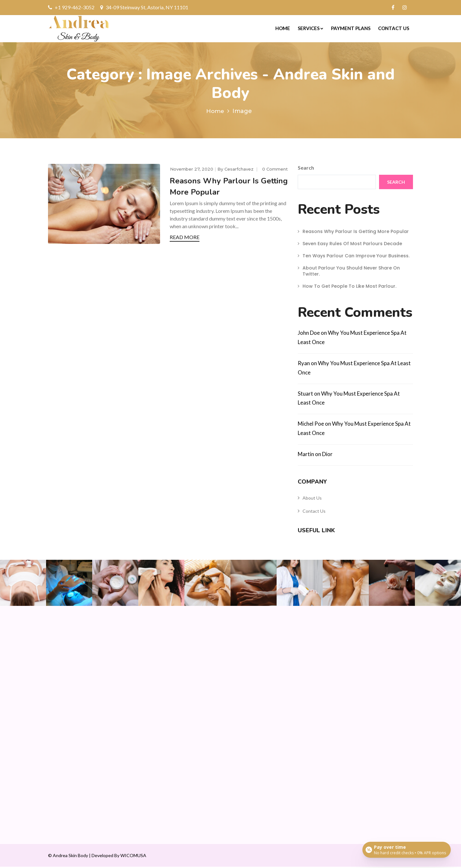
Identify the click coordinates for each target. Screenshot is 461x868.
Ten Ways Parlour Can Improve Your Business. (356, 257)
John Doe (309, 334)
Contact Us (394, 28)
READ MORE (185, 238)
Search (306, 169)
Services (311, 28)
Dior (327, 455)
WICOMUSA (133, 857)
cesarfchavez (240, 170)
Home (283, 28)
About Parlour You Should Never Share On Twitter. (351, 272)
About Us (312, 499)
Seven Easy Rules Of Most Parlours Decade (352, 245)
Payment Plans (351, 28)
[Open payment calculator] (406, 849)
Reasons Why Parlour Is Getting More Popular (356, 233)
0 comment (275, 170)
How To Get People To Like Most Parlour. (349, 287)
